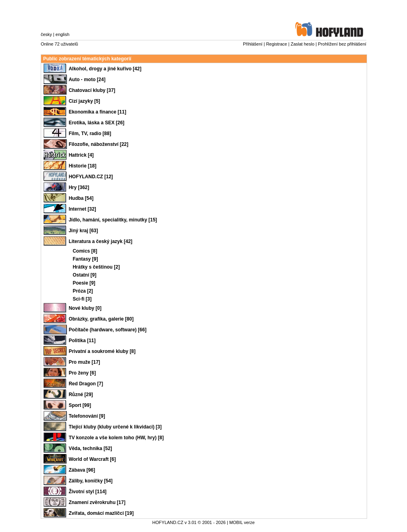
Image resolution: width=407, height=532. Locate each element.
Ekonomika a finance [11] (97, 112)
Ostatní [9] (84, 275)
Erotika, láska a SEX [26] (96, 123)
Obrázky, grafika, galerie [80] (101, 319)
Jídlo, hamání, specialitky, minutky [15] (113, 220)
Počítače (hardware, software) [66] (108, 330)
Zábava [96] (82, 470)
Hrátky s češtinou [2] (96, 267)
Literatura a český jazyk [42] (100, 241)
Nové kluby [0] (85, 308)
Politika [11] (82, 341)
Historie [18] (82, 166)
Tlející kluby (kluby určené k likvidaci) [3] (115, 427)
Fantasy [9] (85, 259)
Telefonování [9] (87, 416)
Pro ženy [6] (82, 373)
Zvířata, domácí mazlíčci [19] (101, 513)
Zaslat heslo (303, 44)
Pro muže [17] (84, 362)
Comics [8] (85, 251)
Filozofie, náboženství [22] (98, 144)
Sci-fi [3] (82, 299)
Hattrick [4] (81, 155)
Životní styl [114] (88, 492)
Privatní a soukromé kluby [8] (102, 351)
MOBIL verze (242, 522)
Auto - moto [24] (87, 80)
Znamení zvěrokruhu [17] (97, 502)
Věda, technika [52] (90, 448)
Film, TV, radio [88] (90, 133)
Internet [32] (82, 209)
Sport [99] (80, 405)
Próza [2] (83, 291)
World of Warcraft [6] (92, 459)
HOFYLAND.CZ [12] (91, 177)
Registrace (277, 44)
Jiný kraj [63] (83, 231)
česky (46, 34)
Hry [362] (79, 187)
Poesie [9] (84, 283)
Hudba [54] (81, 198)
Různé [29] (81, 395)
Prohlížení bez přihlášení (342, 44)
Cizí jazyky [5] (84, 101)
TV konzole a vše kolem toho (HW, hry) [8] (116, 438)
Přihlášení (253, 44)
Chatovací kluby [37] (92, 90)
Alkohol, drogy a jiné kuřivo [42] (105, 69)
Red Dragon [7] (86, 384)
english (63, 34)
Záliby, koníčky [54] (91, 481)
